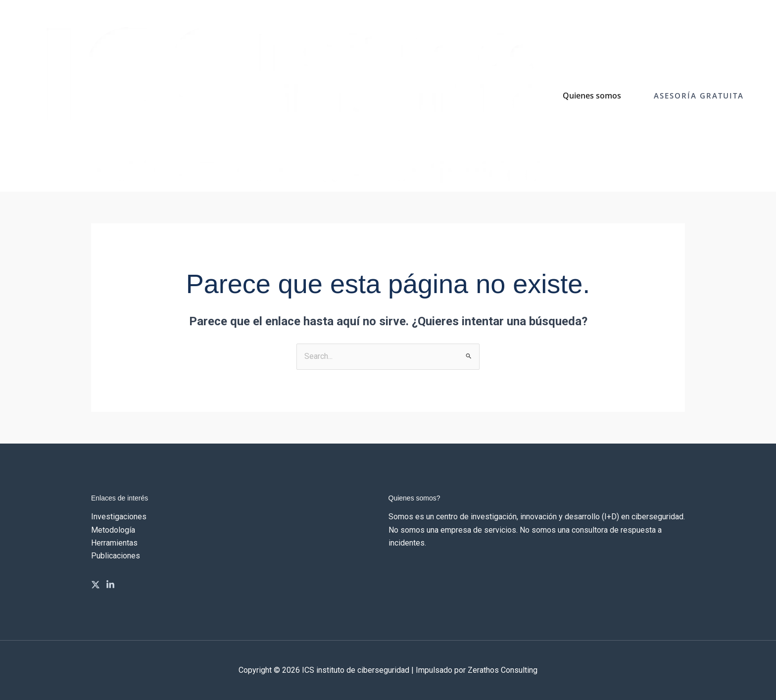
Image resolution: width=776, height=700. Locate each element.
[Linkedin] (110, 585)
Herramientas (114, 543)
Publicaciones (116, 556)
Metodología (113, 530)
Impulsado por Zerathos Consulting (477, 670)
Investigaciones (119, 517)
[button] (699, 96)
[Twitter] (96, 585)
